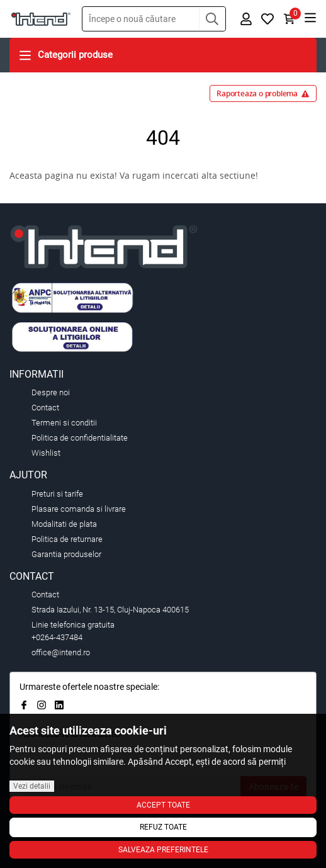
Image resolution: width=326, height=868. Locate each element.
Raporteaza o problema (263, 93)
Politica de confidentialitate (80, 438)
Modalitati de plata (64, 524)
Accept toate (163, 805)
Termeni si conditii (64, 423)
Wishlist (46, 453)
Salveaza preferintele (163, 850)
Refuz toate (163, 827)
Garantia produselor (66, 554)
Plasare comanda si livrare (79, 509)
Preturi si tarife (57, 494)
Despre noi (51, 392)
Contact (45, 408)
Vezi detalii (32, 786)
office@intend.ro (61, 652)
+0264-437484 (57, 637)
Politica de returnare (67, 539)
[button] (212, 19)
